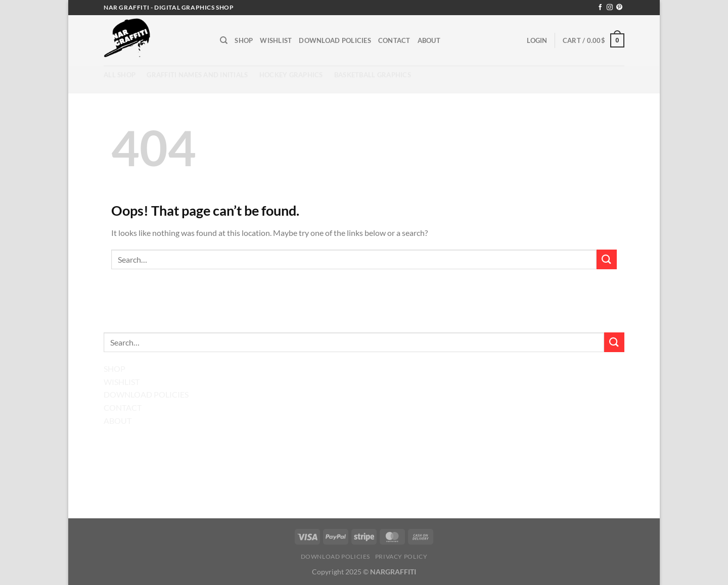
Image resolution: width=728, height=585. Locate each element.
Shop (244, 40)
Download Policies (335, 40)
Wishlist (276, 40)
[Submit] (607, 259)
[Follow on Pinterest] (619, 8)
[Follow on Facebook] (600, 8)
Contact (394, 40)
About (429, 40)
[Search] (224, 40)
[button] (537, 40)
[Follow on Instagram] (610, 8)
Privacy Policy (401, 556)
